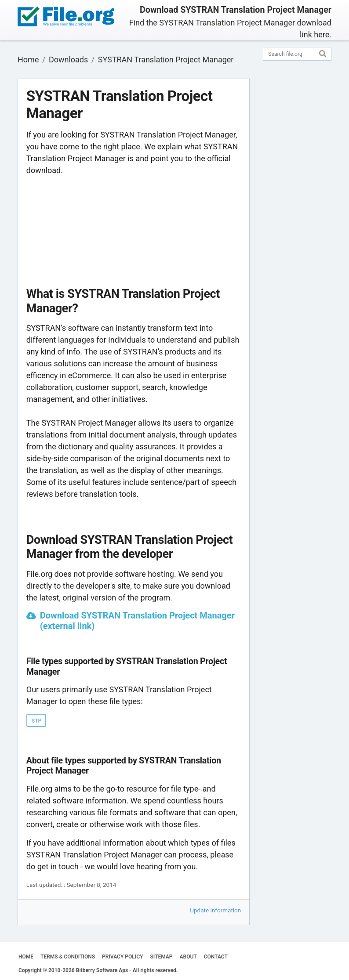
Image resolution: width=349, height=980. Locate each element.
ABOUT (188, 957)
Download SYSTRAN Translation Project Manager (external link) (137, 621)
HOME (26, 957)
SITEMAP (161, 957)
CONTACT (216, 957)
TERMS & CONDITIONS (68, 957)
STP (37, 721)
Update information (215, 910)
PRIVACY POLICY (122, 957)
